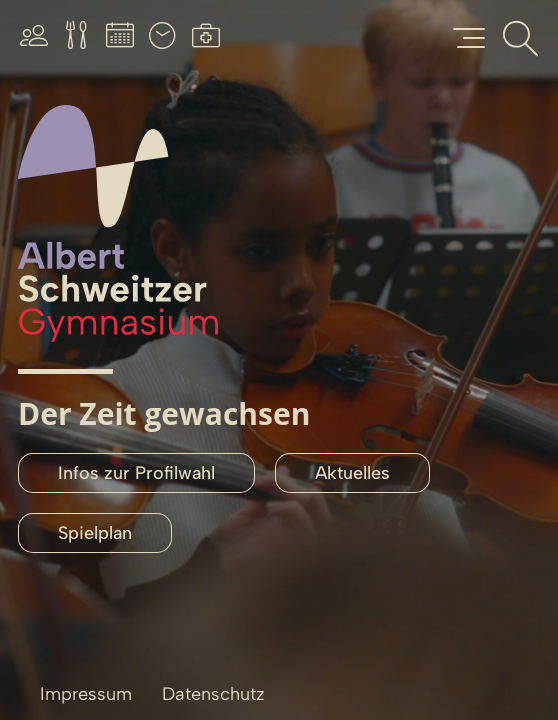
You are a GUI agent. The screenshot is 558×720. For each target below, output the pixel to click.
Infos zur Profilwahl (136, 473)
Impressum (86, 694)
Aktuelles (352, 473)
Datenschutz (213, 694)
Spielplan (95, 533)
